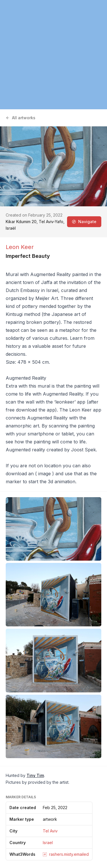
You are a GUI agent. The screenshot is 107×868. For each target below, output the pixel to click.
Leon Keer (20, 247)
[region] (53, 55)
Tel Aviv (50, 831)
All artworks (21, 118)
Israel (48, 843)
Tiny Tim (35, 775)
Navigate (84, 222)
